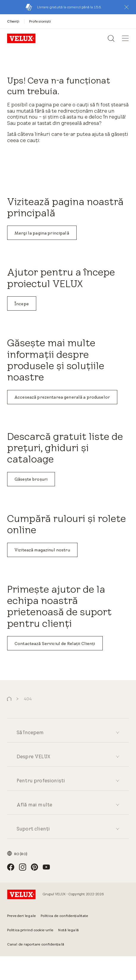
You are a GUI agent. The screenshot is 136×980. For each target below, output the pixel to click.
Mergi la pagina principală (42, 233)
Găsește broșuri (31, 479)
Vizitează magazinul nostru (42, 550)
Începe (22, 304)
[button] (126, 7)
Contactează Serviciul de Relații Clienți (55, 644)
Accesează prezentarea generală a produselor (62, 397)
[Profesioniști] (40, 21)
